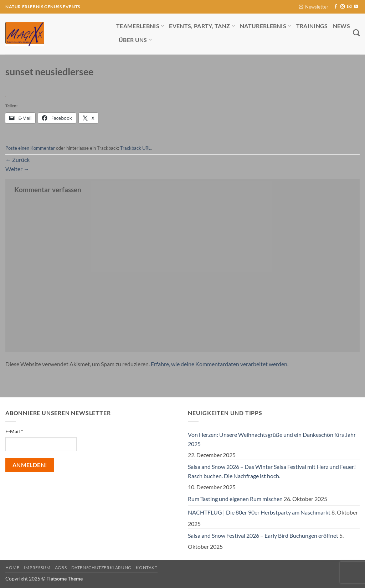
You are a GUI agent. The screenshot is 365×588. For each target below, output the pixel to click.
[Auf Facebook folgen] (336, 7)
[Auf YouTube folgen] (356, 7)
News (341, 26)
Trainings (312, 26)
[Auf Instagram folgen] (343, 7)
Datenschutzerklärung (101, 567)
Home (12, 567)
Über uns (135, 40)
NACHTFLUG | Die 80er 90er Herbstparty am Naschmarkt (259, 512)
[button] (313, 7)
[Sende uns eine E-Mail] (349, 7)
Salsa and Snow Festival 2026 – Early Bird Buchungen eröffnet (263, 535)
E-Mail (14, 431)
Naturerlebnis (266, 26)
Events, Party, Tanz (202, 26)
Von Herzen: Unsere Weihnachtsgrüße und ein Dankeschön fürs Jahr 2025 (272, 439)
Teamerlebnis (140, 26)
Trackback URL (135, 148)
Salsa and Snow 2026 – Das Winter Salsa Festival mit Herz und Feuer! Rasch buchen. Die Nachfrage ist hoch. (272, 471)
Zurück (17, 160)
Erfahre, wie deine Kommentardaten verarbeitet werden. (220, 364)
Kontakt (146, 567)
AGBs (61, 567)
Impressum (37, 567)
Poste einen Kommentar (30, 148)
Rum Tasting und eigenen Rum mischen (235, 499)
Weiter (17, 169)
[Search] (356, 33)
